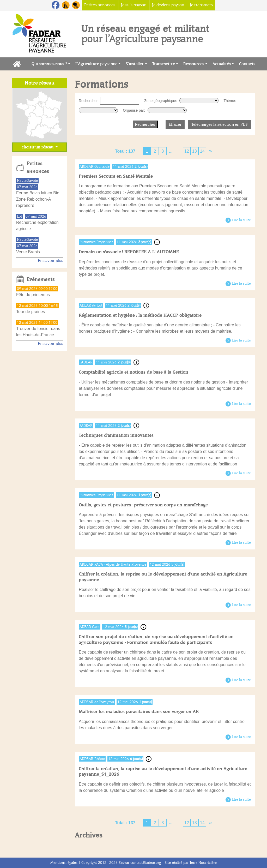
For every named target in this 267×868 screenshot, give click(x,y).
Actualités (222, 64)
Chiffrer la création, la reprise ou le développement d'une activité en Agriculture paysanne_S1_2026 (163, 772)
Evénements (41, 279)
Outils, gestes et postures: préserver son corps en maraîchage (143, 505)
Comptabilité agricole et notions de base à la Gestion (133, 372)
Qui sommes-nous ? (49, 64)
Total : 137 (125, 151)
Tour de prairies (31, 312)
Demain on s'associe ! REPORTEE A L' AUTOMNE (129, 252)
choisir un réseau (38, 147)
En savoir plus (50, 261)
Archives (89, 835)
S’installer (135, 64)
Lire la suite (241, 220)
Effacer (175, 124)
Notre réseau (40, 83)
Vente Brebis (28, 252)
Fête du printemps (33, 295)
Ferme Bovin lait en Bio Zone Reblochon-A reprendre (38, 199)
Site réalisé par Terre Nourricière (191, 863)
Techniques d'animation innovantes (116, 435)
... (171, 151)
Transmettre (164, 64)
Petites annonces (38, 167)
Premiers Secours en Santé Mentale (116, 176)
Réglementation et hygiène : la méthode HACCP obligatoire (140, 315)
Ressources (194, 64)
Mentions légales (64, 863)
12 (187, 151)
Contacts (248, 64)
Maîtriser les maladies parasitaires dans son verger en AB (139, 712)
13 (195, 151)
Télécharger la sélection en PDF (220, 124)
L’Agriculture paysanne (96, 64)
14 (202, 151)
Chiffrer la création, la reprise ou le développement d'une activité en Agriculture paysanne (163, 577)
